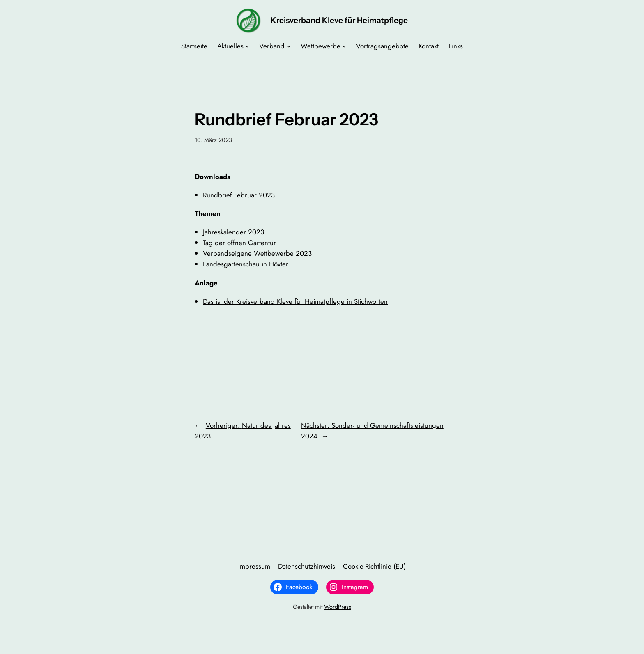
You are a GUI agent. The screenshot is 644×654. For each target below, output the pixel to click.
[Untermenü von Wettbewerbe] (344, 46)
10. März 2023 (213, 140)
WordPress (338, 607)
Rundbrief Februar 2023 (239, 195)
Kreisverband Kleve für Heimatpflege (339, 20)
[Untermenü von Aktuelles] (247, 46)
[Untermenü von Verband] (289, 46)
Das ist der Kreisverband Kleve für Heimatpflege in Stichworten (295, 301)
